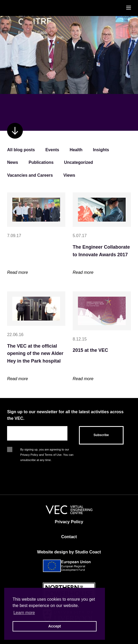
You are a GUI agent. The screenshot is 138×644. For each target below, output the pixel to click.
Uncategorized (78, 162)
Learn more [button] (24, 613)
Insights (101, 150)
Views (69, 175)
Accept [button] (55, 626)
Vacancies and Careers (30, 175)
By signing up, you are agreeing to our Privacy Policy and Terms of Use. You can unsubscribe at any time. (47, 450)
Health (76, 150)
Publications (41, 162)
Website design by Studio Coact (69, 552)
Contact (69, 537)
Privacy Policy (69, 522)
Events (52, 150)
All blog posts (21, 150)
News (13, 162)
